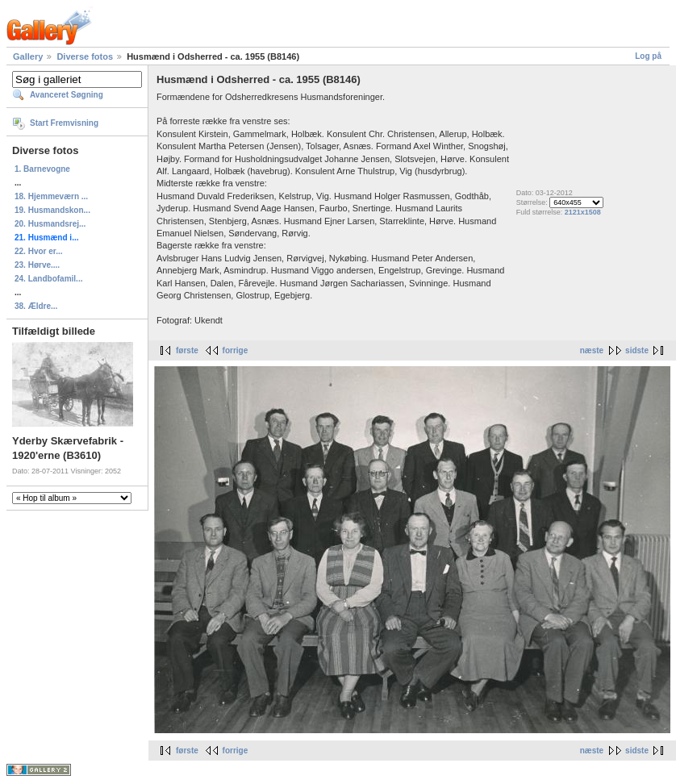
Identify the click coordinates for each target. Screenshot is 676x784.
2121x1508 (583, 212)
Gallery (28, 56)
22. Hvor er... (38, 251)
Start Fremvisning (64, 123)
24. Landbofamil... (48, 279)
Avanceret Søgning (67, 95)
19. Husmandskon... (52, 210)
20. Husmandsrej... (50, 224)
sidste (637, 350)
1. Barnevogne (42, 169)
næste (592, 350)
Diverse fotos (85, 56)
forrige (236, 350)
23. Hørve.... (37, 265)
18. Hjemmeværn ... (51, 196)
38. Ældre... (36, 306)
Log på (648, 56)
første (187, 350)
